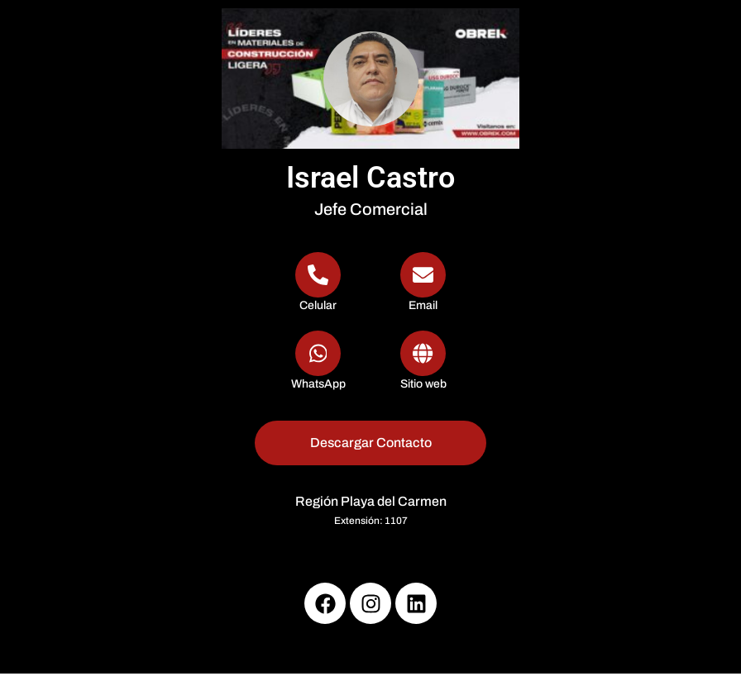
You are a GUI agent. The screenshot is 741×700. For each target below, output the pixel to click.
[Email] (423, 283)
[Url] (423, 362)
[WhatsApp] (318, 362)
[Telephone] (318, 283)
